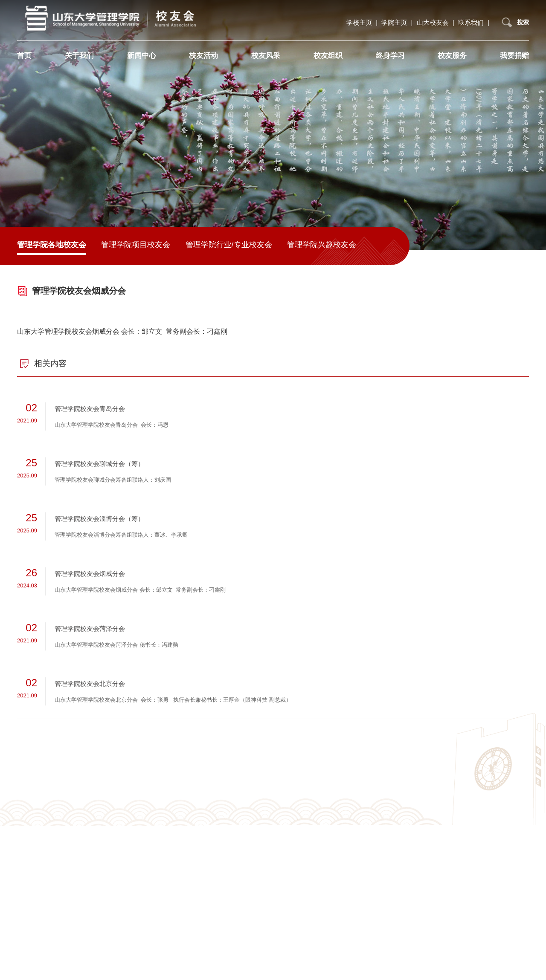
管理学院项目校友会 (136, 245)
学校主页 (360, 22)
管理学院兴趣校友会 (322, 245)
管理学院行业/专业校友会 (229, 245)
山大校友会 (434, 22)
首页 (24, 55)
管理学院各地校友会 (52, 245)
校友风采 (266, 55)
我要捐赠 (514, 55)
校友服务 (452, 55)
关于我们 (79, 55)
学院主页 (395, 22)
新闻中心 (142, 55)
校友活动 (203, 55)
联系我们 (472, 22)
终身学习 (390, 55)
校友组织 (328, 55)
